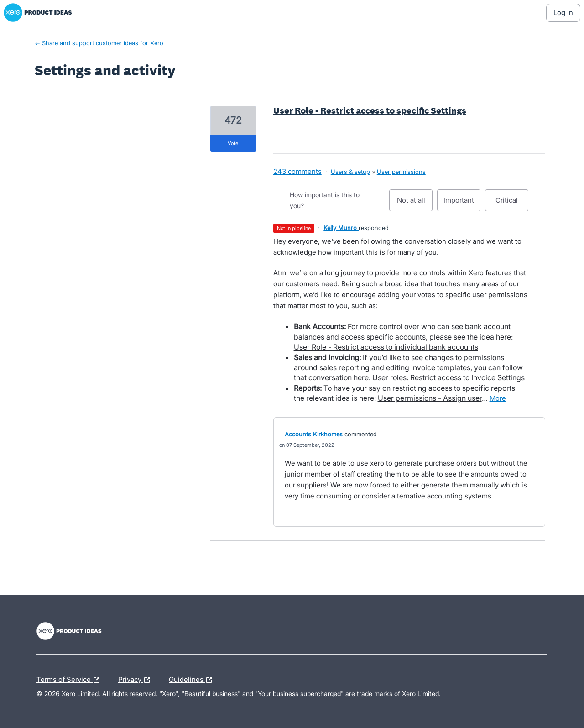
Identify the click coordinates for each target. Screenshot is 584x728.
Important (462, 204)
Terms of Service (70, 680)
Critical (512, 204)
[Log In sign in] (563, 13)
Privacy (136, 680)
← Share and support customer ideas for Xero (99, 43)
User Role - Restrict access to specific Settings (370, 110)
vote (233, 143)
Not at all (415, 204)
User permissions (401, 172)
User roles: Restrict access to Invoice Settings (448, 377)
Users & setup (350, 172)
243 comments (297, 171)
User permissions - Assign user (430, 398)
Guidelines (193, 680)
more (498, 398)
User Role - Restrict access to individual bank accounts (386, 347)
